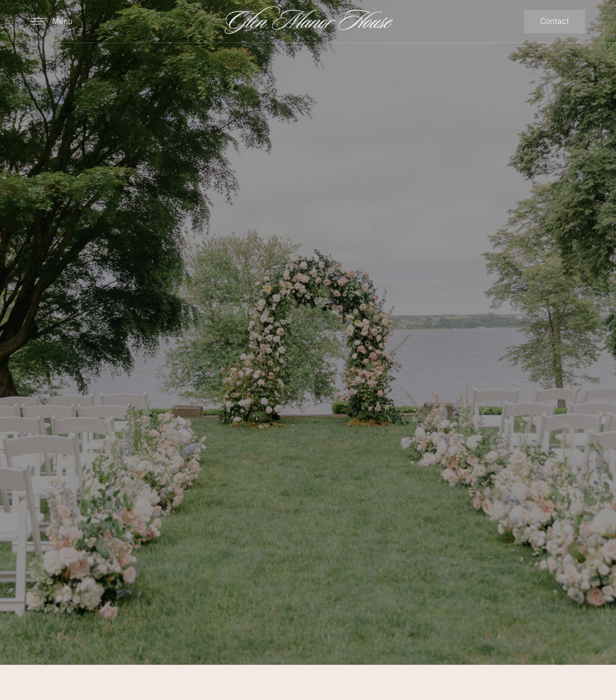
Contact (555, 21)
